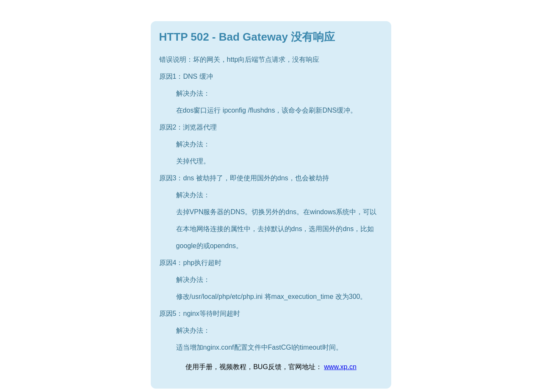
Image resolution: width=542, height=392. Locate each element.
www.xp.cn (340, 367)
